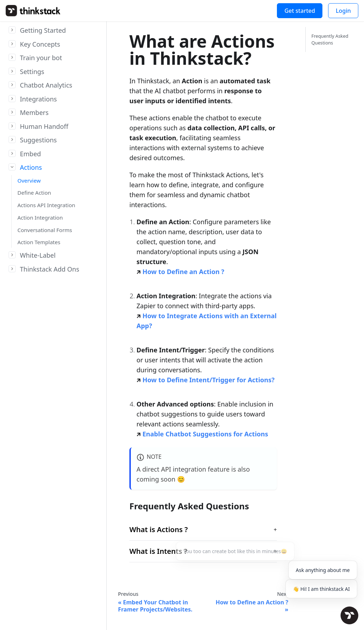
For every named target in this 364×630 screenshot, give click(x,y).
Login (343, 11)
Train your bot (41, 58)
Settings (32, 72)
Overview (29, 180)
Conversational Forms (45, 230)
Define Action (34, 193)
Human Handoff (44, 126)
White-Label (38, 255)
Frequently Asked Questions (330, 39)
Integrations (38, 99)
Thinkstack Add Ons (50, 269)
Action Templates (39, 242)
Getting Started (43, 30)
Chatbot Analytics (46, 85)
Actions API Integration (46, 205)
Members (34, 112)
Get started (300, 11)
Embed (30, 154)
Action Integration (40, 217)
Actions (31, 167)
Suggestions (38, 140)
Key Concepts (40, 44)
